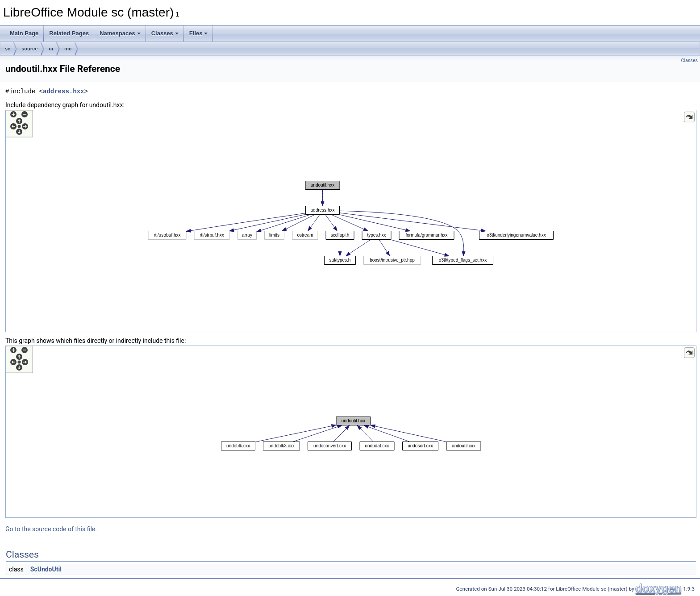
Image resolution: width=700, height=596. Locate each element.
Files (199, 33)
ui (51, 49)
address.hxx (63, 91)
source (29, 49)
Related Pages (69, 33)
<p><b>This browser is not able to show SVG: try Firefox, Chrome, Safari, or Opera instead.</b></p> (351, 221)
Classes (165, 33)
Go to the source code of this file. (51, 529)
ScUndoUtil (46, 569)
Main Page (24, 33)
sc (8, 49)
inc (68, 49)
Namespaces (120, 33)
